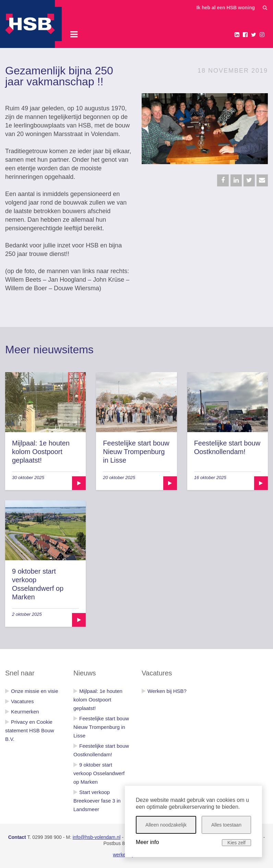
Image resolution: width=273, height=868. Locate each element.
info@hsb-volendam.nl (97, 837)
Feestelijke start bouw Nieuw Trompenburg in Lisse (136, 452)
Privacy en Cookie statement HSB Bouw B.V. (30, 730)
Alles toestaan (226, 825)
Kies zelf (236, 843)
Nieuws (85, 673)
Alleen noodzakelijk (166, 825)
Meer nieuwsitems (49, 350)
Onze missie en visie (35, 691)
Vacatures (22, 701)
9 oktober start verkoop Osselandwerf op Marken (99, 773)
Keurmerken (25, 712)
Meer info (147, 842)
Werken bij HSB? (167, 691)
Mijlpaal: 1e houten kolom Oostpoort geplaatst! (41, 452)
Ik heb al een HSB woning (226, 8)
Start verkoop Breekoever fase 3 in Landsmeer (97, 801)
